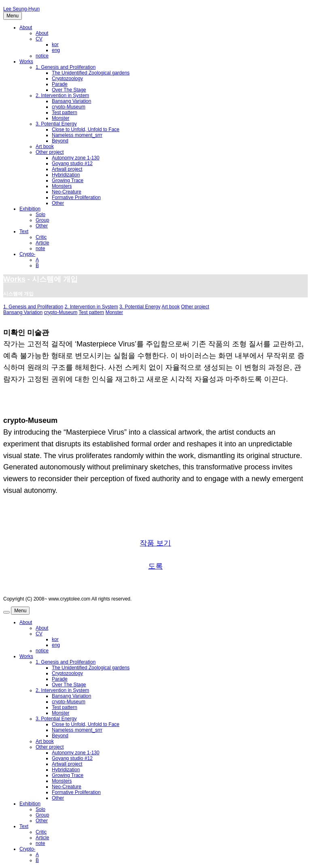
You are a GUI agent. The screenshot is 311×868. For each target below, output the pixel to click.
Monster (61, 118)
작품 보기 (155, 543)
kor (55, 45)
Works (26, 62)
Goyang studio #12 (72, 163)
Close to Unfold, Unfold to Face (86, 129)
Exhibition (30, 209)
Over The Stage (69, 90)
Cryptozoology (67, 79)
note (40, 248)
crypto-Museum (69, 107)
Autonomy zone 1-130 (76, 158)
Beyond (60, 141)
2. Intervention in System (62, 96)
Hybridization (66, 175)
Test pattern (65, 112)
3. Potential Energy (56, 124)
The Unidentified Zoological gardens (91, 73)
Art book (45, 146)
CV (39, 39)
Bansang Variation (71, 101)
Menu (13, 16)
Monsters (62, 186)
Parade (60, 84)
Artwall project (67, 169)
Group (42, 220)
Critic (41, 237)
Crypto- (27, 254)
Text (24, 231)
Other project (50, 152)
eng (56, 50)
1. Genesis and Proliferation (66, 67)
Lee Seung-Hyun (21, 9)
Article (42, 243)
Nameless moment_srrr (77, 135)
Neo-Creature (67, 192)
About (26, 28)
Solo (40, 214)
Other (58, 203)
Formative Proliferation (76, 197)
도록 (155, 566)
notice (42, 56)
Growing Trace (68, 180)
